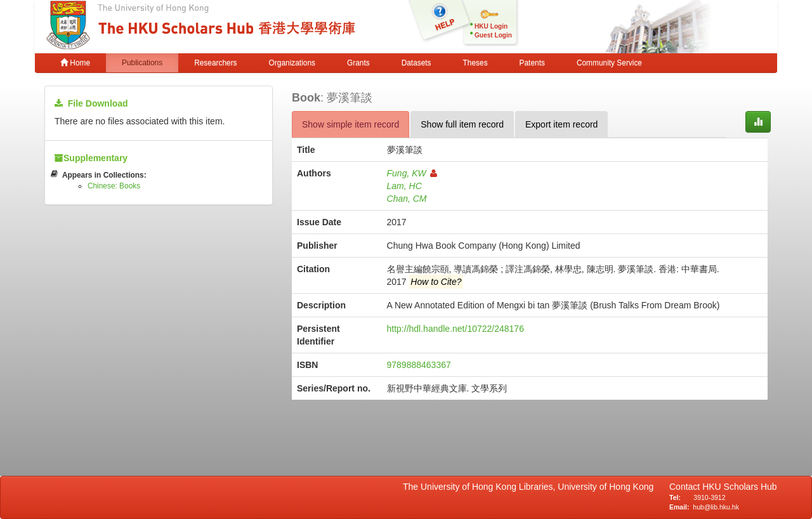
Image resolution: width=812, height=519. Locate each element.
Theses (475, 63)
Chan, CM (407, 199)
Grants (358, 63)
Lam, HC (404, 186)
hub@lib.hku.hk (716, 507)
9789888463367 (419, 365)
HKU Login (491, 26)
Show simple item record (350, 124)
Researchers (215, 63)
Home (75, 63)
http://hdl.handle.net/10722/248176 (455, 329)
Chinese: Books (114, 186)
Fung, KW (412, 173)
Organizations (292, 63)
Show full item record (462, 124)
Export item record (561, 124)
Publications (142, 63)
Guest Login (493, 35)
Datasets (416, 63)
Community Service (609, 63)
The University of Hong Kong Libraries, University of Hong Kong (531, 487)
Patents (532, 63)
